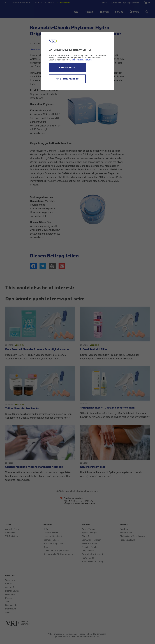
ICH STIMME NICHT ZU (67, 79)
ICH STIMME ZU (67, 68)
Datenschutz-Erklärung (81, 60)
